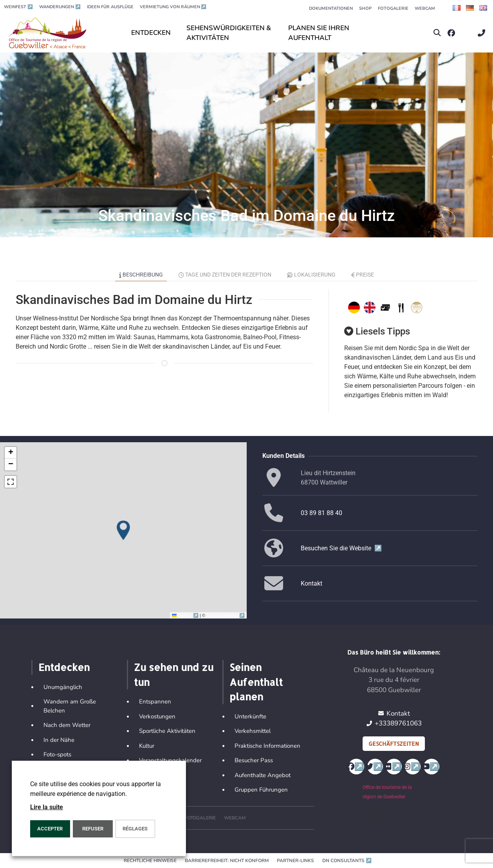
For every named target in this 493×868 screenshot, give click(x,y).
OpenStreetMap (225, 615)
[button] (437, 33)
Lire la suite (47, 807)
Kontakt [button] (312, 583)
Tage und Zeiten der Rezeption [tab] (225, 275)
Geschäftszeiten (394, 744)
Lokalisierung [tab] (311, 275)
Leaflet (186, 615)
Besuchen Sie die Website (341, 548)
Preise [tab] (363, 275)
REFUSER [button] (93, 829)
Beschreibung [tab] (141, 275)
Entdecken (64, 667)
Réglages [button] (135, 829)
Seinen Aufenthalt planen (256, 682)
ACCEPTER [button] (50, 829)
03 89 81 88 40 (321, 513)
